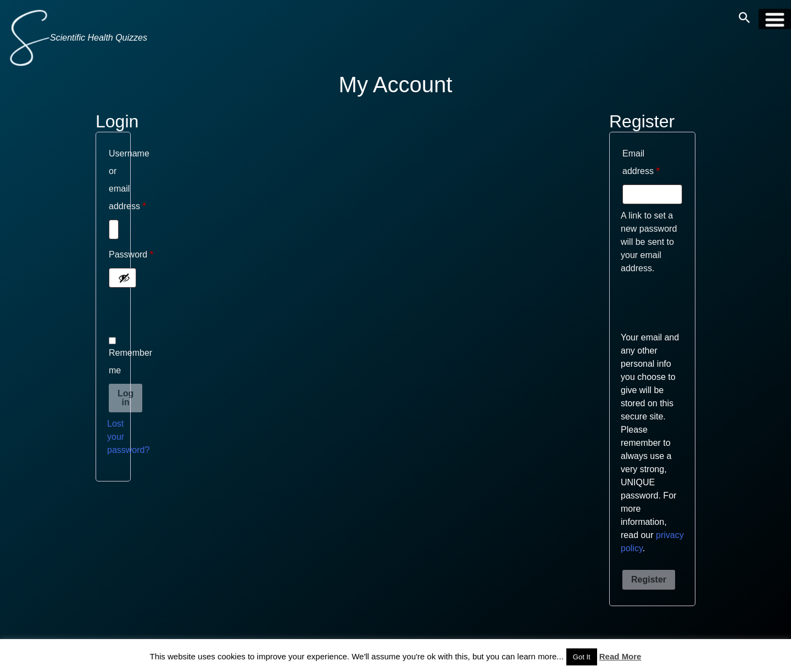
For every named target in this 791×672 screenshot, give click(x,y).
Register (649, 579)
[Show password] (124, 278)
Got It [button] (582, 657)
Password (113, 257)
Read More (620, 656)
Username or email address (113, 182)
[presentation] (191, 314)
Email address (652, 162)
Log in (126, 398)
